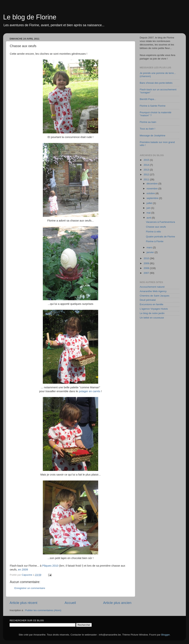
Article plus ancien (117, 603)
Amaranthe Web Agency (153, 291)
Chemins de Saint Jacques (155, 296)
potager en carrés (90, 391)
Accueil (70, 603)
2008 (147, 268)
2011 (147, 179)
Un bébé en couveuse (152, 318)
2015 (147, 160)
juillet (150, 203)
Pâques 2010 (50, 566)
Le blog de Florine (30, 17)
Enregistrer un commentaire (30, 588)
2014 (147, 165)
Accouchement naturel (152, 287)
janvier (151, 252)
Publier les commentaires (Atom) (43, 610)
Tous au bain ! (147, 129)
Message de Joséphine (153, 136)
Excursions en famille (152, 304)
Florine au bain (148, 122)
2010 (147, 258)
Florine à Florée (155, 241)
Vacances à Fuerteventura (160, 222)
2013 (147, 170)
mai (149, 213)
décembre (152, 184)
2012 (147, 174)
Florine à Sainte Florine (153, 106)
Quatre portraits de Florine (161, 237)
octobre (151, 193)
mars (150, 247)
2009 (147, 263)
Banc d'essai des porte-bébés (156, 83)
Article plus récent (23, 603)
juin (149, 208)
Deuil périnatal (148, 300)
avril (149, 218)
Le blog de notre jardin (152, 313)
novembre (152, 189)
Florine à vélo (153, 232)
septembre (153, 198)
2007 (147, 273)
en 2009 (23, 570)
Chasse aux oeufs (156, 227)
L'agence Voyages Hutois (154, 309)
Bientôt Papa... (148, 99)
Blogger (166, 635)
